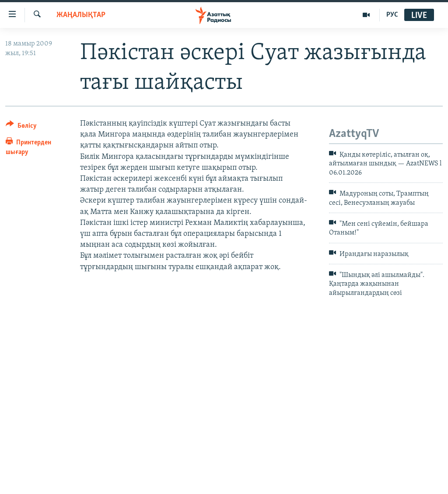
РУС (392, 15)
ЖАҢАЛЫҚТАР (81, 15)
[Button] (21, 127)
